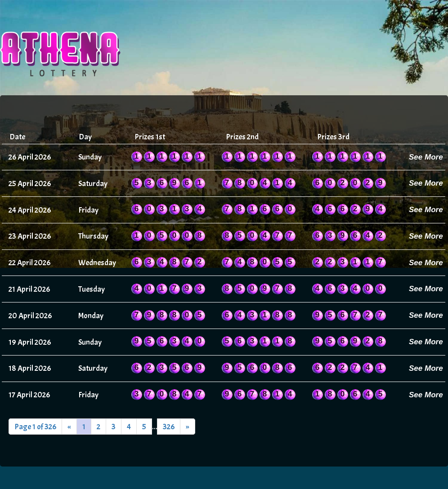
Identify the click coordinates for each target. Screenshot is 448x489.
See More (426, 157)
